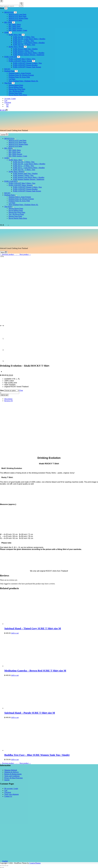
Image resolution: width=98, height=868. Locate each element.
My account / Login (11, 788)
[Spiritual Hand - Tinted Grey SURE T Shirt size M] (37, 624)
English (4, 861)
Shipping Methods (11, 770)
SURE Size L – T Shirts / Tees (23, 166)
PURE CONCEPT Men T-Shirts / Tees (22, 183)
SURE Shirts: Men (16, 160)
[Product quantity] (10, 393)
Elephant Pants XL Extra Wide (19, 201)
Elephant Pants (10, 195)
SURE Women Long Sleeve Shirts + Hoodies (29, 177)
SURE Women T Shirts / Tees (23, 175)
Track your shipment (12, 794)
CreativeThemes (35, 863)
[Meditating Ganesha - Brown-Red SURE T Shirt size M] (37, 666)
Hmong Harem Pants (16, 209)
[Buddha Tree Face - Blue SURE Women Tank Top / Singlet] (37, 750)
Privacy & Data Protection (13, 778)
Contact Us (8, 796)
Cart (6, 100)
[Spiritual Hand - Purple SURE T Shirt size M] (37, 708)
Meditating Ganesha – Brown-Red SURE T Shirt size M (35, 671)
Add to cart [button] (15, 633)
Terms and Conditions (12, 776)
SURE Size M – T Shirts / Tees (24, 162)
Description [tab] (8, 399)
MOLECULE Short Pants (18, 142)
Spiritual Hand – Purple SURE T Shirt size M (30, 713)
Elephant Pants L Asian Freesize (20, 197)
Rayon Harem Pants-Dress (18, 218)
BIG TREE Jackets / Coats (18, 156)
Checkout (8, 102)
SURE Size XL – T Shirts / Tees (24, 170)
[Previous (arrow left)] (1, 868)
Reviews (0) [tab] (9, 401)
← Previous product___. (8, 254)
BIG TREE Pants (15, 152)
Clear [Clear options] (21, 390)
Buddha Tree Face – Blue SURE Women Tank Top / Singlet (37, 755)
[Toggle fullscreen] (5, 866)
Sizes (2, 390)
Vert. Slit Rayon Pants (16, 214)
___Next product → (24, 254)
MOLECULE (9, 138)
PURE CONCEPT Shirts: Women (21, 185)
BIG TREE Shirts (15, 150)
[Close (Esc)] (1, 866)
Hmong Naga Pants (15, 216)
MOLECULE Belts (15, 146)
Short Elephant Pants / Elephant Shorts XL (23, 205)
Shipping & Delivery (12, 772)
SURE (7, 158)
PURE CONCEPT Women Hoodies (25, 189)
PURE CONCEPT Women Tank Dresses (27, 191)
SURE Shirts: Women (17, 172)
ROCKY (7, 193)
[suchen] (4, 135)
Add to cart (4, 395)
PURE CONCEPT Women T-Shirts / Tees (27, 187)
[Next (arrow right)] (3, 868)
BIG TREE (9, 148)
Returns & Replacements (13, 774)
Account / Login (10, 99)
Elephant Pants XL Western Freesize (21, 199)
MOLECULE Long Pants (18, 140)
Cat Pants (12, 203)
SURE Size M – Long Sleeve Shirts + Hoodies (29, 164)
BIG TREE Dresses (15, 154)
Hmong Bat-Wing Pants (17, 212)
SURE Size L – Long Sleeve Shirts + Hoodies (29, 168)
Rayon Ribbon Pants (16, 210)
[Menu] (4, 252)
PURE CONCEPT (11, 181)
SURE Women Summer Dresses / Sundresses (29, 179)
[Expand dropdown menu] (15, 139)
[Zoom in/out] (7, 866)
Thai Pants (8, 207)
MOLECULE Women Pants (18, 144)
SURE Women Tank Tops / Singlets (25, 173)
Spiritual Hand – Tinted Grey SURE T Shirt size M (33, 628)
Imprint (7, 780)
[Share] (3, 866)
